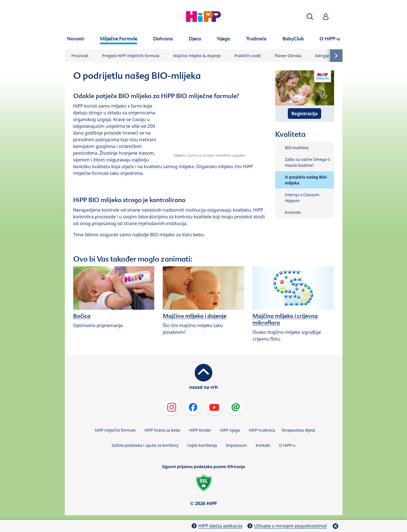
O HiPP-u (287, 445)
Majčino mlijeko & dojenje (197, 56)
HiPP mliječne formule (115, 430)
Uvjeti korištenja (202, 445)
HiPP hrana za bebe (162, 430)
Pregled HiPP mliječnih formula (131, 56)
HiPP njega (230, 430)
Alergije (322, 56)
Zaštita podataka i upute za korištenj (145, 445)
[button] (310, 17)
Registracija (305, 114)
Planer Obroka (288, 56)
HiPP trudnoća (262, 430)
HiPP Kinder (200, 430)
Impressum (236, 445)
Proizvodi (80, 56)
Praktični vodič (248, 56)
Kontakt (263, 445)
